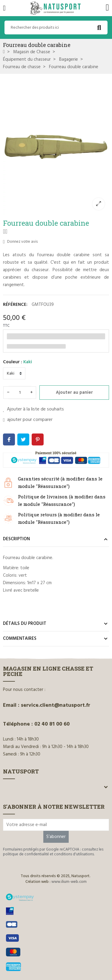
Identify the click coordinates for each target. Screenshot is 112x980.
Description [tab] (16, 539)
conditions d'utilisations (74, 854)
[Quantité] (20, 393)
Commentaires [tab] (20, 639)
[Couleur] (14, 373)
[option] (56, 146)
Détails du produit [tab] (25, 624)
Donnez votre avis (20, 242)
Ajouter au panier (74, 393)
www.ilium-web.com (69, 882)
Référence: (15, 305)
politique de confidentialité (26, 854)
